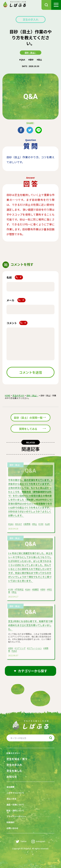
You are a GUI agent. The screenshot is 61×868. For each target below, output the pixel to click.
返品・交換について (15, 805)
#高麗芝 (35, 591)
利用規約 (10, 822)
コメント (17, 323)
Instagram (38, 842)
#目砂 (31, 60)
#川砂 (41, 525)
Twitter (21, 842)
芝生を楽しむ (14, 771)
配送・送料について (15, 810)
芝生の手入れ (31, 19)
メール (16, 300)
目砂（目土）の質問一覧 (28, 418)
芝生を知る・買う (17, 759)
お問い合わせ (12, 828)
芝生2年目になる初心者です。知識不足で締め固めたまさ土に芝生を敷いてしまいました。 (30, 627)
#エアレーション (34, 650)
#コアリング (20, 650)
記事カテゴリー (13, 753)
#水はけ (18, 525)
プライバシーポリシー (16, 816)
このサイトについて (15, 793)
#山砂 (47, 525)
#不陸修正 (19, 591)
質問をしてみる (28, 429)
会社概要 (10, 787)
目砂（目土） (31, 53)
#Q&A (22, 60)
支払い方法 (11, 799)
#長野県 (27, 525)
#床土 (34, 525)
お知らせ (12, 777)
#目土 (39, 60)
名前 (15, 277)
